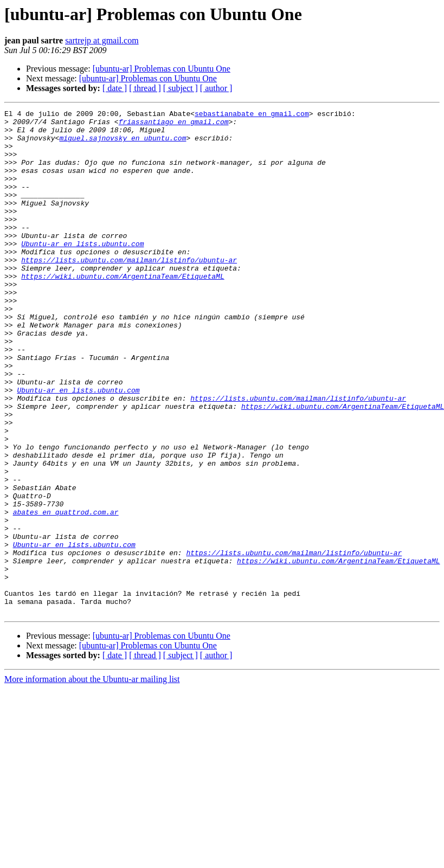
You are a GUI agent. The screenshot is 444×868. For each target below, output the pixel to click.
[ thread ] (145, 88)
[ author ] (216, 88)
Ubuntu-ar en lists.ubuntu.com (82, 271)
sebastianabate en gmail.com (252, 115)
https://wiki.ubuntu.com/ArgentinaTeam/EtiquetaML (123, 310)
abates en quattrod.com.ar (66, 593)
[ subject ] (181, 88)
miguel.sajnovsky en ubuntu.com (123, 144)
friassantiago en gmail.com (174, 125)
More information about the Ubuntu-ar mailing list (92, 780)
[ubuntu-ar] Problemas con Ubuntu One (162, 69)
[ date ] (115, 88)
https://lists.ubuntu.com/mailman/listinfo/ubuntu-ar (129, 291)
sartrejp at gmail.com (102, 40)
